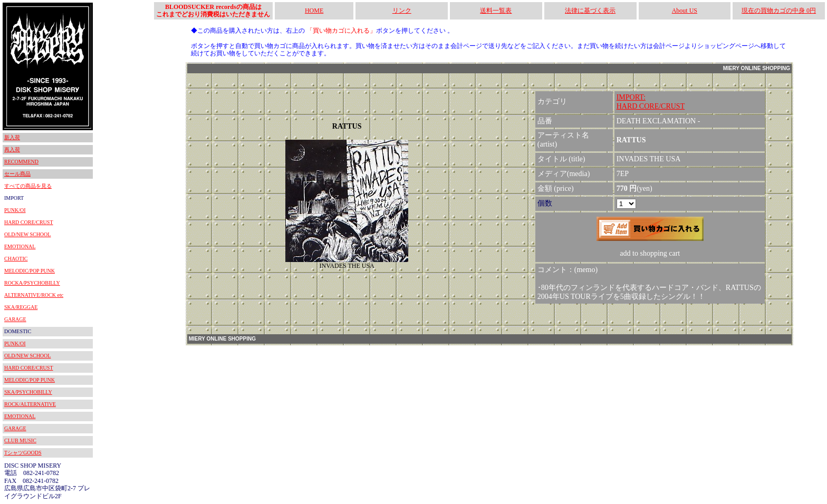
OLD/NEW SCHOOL (27, 234)
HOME (314, 11)
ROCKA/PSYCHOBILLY (32, 283)
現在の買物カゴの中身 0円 (779, 11)
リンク (402, 11)
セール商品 (17, 174)
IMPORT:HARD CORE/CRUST (651, 102)
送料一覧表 (496, 11)
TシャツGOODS (23, 453)
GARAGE (15, 319)
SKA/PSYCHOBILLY (28, 392)
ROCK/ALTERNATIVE (30, 404)
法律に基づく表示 (590, 11)
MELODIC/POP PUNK (30, 271)
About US (685, 11)
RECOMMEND (21, 162)
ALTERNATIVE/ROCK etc (34, 295)
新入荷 (12, 137)
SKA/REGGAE (21, 307)
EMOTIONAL (20, 246)
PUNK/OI (15, 210)
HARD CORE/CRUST (29, 222)
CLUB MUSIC (20, 440)
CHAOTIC (16, 259)
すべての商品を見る (28, 186)
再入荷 (12, 149)
